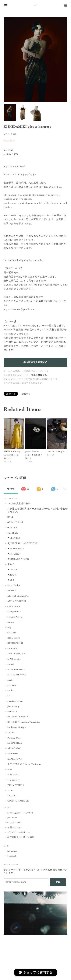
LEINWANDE (15, 743)
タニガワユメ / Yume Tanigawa (24, 764)
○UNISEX (13, 533)
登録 (58, 882)
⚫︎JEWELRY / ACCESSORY (23, 543)
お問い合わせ (14, 828)
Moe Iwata (13, 775)
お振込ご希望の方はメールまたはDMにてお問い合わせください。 (38, 510)
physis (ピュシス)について (21, 813)
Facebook (12, 856)
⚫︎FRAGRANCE (16, 549)
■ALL (11, 517)
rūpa (10, 769)
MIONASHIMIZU (17, 675)
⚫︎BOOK (12, 575)
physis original (15, 701)
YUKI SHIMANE (16, 654)
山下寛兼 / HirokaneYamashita (24, 722)
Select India (14, 585)
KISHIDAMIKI (15, 643)
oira (9, 696)
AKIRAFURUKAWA (18, 596)
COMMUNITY (15, 823)
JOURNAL (12, 818)
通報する (26, 394)
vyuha (11, 690)
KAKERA (12, 648)
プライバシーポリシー (19, 833)
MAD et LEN (14, 659)
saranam (12, 685)
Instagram (12, 851)
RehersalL (13, 712)
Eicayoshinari (14, 612)
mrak (10, 680)
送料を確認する (39, 375)
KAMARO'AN (15, 759)
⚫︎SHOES (12, 570)
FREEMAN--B (15, 617)
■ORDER (12, 528)
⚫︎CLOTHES (14, 538)
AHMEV (12, 591)
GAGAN (12, 633)
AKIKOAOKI (14, 748)
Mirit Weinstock (16, 669)
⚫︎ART (11, 580)
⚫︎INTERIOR (14, 554)
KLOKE (12, 796)
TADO (11, 733)
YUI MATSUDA (16, 785)
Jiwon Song (14, 706)
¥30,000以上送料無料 (19, 504)
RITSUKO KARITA (18, 717)
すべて (11, 489)
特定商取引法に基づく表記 (21, 837)
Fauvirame (13, 754)
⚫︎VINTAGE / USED (18, 559)
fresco (11, 622)
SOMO (11, 790)
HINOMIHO (14, 638)
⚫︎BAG (11, 564)
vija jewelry (14, 780)
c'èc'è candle (14, 606)
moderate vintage (17, 727)
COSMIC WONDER (18, 801)
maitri (11, 664)
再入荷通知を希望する (35, 362)
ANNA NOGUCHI (17, 601)
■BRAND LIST (15, 522)
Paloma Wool (14, 738)
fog (9, 627)
